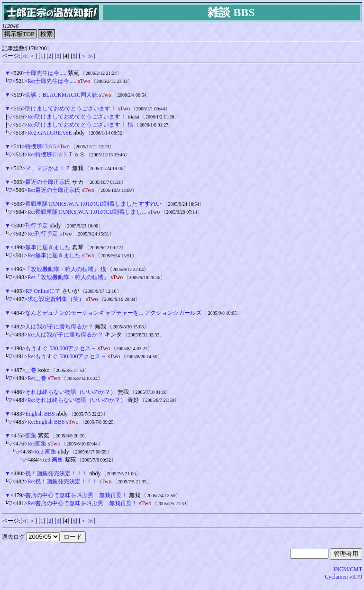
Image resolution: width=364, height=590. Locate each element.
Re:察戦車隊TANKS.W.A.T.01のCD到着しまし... (87, 212)
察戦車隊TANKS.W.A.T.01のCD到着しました (81, 204)
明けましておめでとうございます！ (71, 109)
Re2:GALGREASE (50, 133)
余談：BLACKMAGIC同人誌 (61, 95)
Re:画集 (37, 444)
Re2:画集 (45, 452)
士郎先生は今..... (46, 73)
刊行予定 (36, 226)
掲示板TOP (19, 34)
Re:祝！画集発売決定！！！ (63, 481)
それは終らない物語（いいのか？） (71, 392)
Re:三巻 (37, 378)
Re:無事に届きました (54, 255)
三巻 (31, 370)
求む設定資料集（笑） (56, 299)
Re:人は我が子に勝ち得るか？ (66, 335)
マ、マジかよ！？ (48, 168)
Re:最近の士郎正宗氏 (54, 190)
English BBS (40, 414)
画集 (31, 436)
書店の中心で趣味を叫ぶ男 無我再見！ (76, 495)
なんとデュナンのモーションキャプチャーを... (84, 313)
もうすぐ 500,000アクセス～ (61, 348)
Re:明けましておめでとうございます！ (77, 117)
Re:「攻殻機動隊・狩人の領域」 (68, 277)
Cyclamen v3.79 (343, 577)
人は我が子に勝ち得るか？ (59, 327)
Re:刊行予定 (43, 234)
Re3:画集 (52, 460)
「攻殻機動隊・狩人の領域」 (62, 269)
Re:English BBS (46, 422)
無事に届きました (48, 247)
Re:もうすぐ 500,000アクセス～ (67, 356)
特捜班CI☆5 (41, 146)
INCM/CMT (348, 569)
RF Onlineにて (43, 291)
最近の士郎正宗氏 (48, 182)
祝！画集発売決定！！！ (56, 473)
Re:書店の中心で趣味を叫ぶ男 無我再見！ (83, 503)
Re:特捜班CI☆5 (47, 154)
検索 (46, 34)
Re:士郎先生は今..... (52, 81)
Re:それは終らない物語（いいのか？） (77, 400)
